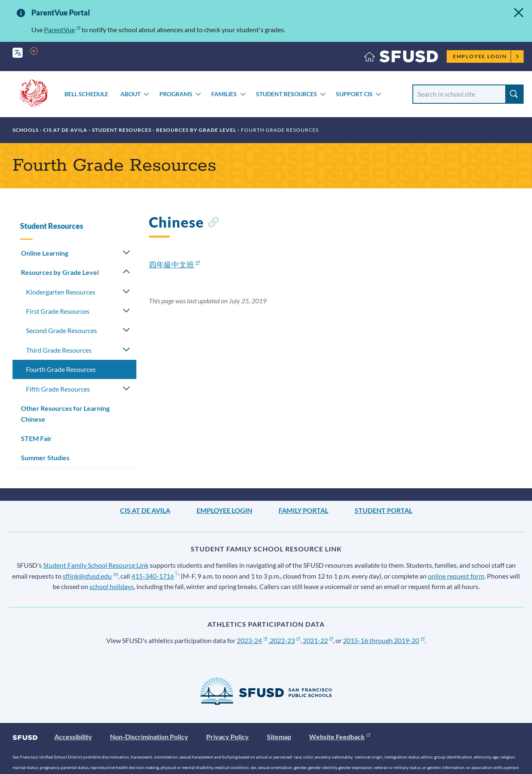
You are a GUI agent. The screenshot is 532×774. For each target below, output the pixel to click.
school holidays (112, 586)
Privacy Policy (228, 737)
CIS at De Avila (65, 130)
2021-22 (318, 640)
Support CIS (354, 94)
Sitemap (279, 737)
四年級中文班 (174, 264)
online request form (456, 576)
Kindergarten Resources (61, 292)
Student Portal (384, 510)
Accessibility (73, 737)
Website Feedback (340, 737)
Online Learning (45, 253)
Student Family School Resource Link (96, 565)
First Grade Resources (58, 311)
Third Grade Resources (59, 350)
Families (224, 94)
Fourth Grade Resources (61, 369)
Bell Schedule (86, 94)
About (130, 94)
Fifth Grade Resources (58, 389)
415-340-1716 (155, 576)
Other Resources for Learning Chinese (65, 414)
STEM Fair (36, 438)
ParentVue (62, 29)
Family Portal (303, 510)
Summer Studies (45, 457)
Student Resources (286, 94)
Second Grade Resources (61, 330)
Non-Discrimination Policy (149, 737)
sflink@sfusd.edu (90, 576)
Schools (26, 130)
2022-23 (285, 640)
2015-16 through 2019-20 (384, 640)
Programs (176, 94)
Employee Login (486, 56)
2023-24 (252, 640)
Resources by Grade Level (196, 130)
